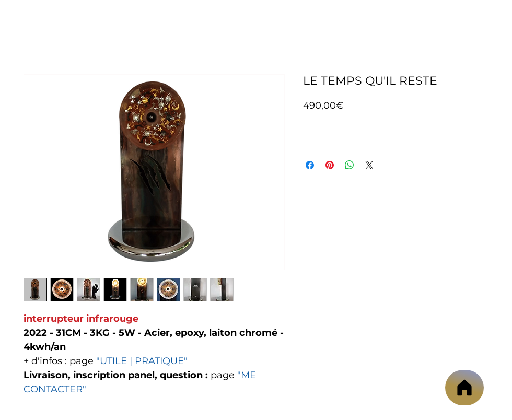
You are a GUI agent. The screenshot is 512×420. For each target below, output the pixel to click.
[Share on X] (369, 165)
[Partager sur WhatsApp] (350, 165)
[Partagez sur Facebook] (310, 165)
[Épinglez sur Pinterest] (330, 165)
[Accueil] (464, 388)
